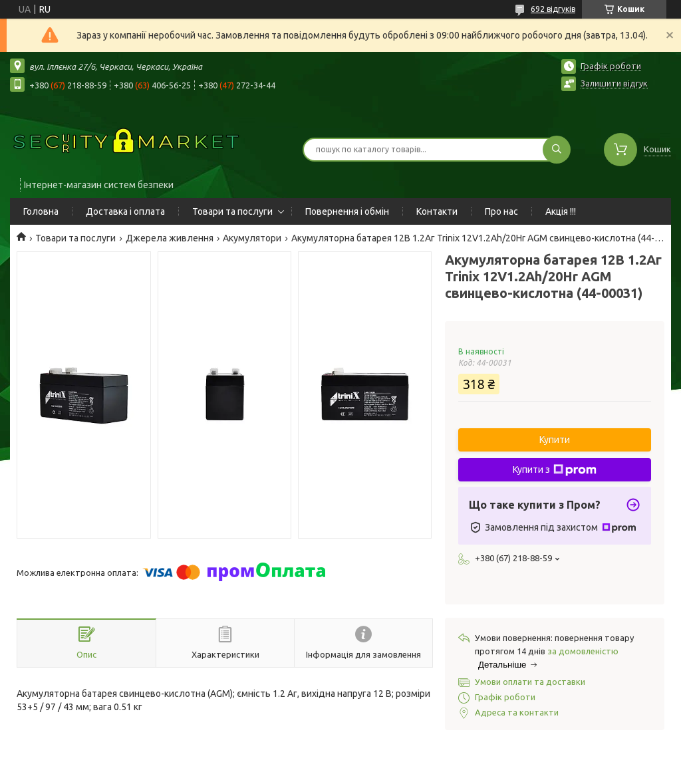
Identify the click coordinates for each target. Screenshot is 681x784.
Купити (555, 440)
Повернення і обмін (347, 211)
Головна (41, 211)
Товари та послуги (232, 211)
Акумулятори (252, 238)
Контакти (437, 211)
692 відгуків (553, 9)
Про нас (501, 211)
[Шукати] (557, 150)
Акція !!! (561, 211)
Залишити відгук (614, 83)
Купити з (555, 470)
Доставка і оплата (125, 211)
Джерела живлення (170, 238)
